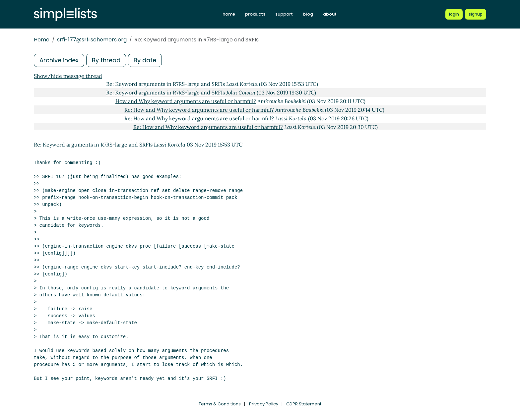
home (229, 14)
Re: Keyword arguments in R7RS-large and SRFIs (165, 92)
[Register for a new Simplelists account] (476, 14)
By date (145, 60)
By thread (106, 60)
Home (42, 40)
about (330, 14)
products (255, 14)
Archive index (59, 60)
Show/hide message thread (68, 76)
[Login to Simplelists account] (454, 14)
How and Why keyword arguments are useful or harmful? (186, 101)
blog (308, 14)
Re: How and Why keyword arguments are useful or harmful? (199, 110)
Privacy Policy (264, 404)
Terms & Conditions (220, 404)
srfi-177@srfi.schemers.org (92, 40)
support (284, 14)
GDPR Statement (304, 404)
